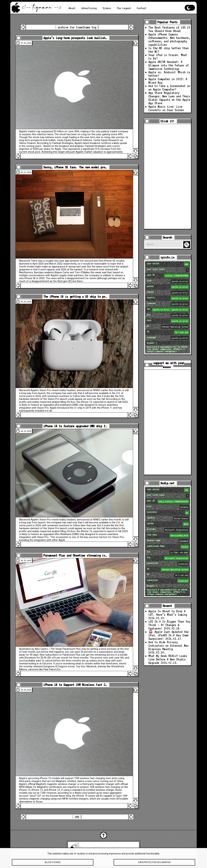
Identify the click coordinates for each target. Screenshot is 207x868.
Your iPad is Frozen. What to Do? (168, 57)
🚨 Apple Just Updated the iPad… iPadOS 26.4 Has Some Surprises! (168, 635)
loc (168, 310)
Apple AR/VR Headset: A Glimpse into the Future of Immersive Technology (168, 65)
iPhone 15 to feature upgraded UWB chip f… (75, 426)
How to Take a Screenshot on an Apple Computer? (169, 88)
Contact (141, 8)
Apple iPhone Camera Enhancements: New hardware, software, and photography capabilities (169, 39)
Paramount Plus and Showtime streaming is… (75, 555)
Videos (107, 8)
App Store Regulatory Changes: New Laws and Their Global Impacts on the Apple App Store (169, 98)
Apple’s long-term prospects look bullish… (75, 38)
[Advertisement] (168, 176)
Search (187, 245)
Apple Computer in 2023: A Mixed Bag (168, 81)
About (72, 8)
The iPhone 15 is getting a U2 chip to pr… (75, 297)
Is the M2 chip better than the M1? (168, 50)
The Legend (124, 8)
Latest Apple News (108, 848)
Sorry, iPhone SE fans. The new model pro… (75, 167)
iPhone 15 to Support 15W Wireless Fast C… (75, 685)
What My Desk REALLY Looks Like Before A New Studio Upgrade (168, 659)
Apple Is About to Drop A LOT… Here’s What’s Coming (168, 613)
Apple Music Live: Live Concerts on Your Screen (166, 108)
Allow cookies (53, 864)
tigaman (132, 848)
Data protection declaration (154, 864)
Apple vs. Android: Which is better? (169, 74)
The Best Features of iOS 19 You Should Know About (169, 29)
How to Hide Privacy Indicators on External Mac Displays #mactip (168, 646)
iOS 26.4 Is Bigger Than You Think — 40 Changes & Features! (169, 625)
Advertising (89, 8)
